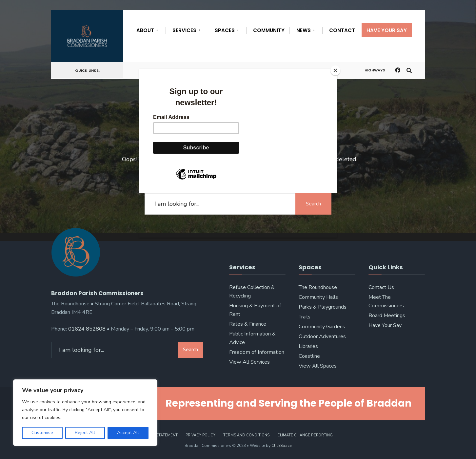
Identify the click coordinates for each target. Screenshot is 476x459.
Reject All (85, 433)
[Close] (335, 70)
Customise (42, 433)
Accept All (128, 433)
